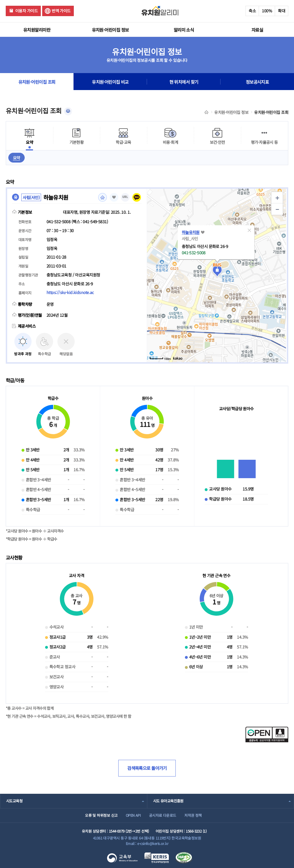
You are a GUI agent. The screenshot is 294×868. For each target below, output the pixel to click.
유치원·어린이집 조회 (37, 82)
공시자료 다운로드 (163, 815)
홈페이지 (102, 197)
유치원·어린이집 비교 (110, 82)
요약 (17, 158)
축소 (252, 11)
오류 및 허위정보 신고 (101, 815)
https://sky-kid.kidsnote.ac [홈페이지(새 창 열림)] (70, 292)
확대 (282, 11)
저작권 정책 (193, 815)
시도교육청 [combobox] (14, 801)
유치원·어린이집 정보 (110, 30)
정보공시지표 (257, 82)
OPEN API (133, 815)
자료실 (257, 30)
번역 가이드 (61, 11)
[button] (249, 230)
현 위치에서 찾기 (184, 82)
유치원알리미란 (37, 30)
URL (125, 197)
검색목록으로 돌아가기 (147, 768)
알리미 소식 (184, 30)
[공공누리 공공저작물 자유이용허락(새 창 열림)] (267, 741)
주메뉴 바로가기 (0, 0)
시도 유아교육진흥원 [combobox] (168, 801)
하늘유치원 (191, 232)
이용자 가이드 (26, 11)
